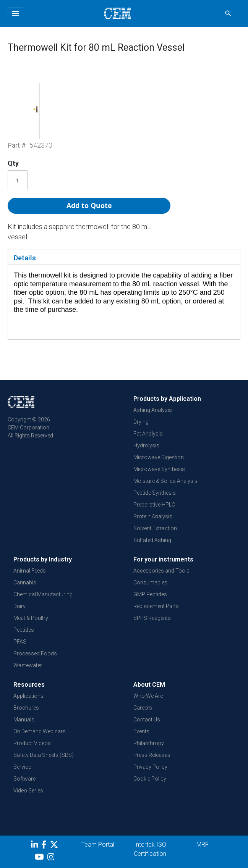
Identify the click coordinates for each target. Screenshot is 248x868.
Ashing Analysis (153, 410)
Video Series (28, 791)
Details (25, 258)
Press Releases (152, 755)
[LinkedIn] (35, 846)
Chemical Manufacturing (43, 594)
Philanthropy (149, 743)
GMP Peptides (150, 594)
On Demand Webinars (40, 731)
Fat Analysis (148, 434)
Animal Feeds (30, 571)
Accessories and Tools (161, 571)
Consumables (150, 582)
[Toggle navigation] (15, 14)
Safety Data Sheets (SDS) (44, 755)
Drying (141, 422)
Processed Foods (35, 653)
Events (141, 731)
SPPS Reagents (152, 618)
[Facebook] (46, 846)
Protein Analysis (153, 516)
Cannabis (25, 582)
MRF (203, 845)
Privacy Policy (150, 767)
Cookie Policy (150, 779)
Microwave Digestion (159, 457)
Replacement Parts (156, 606)
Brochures (26, 708)
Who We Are (148, 696)
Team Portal (98, 845)
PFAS (20, 642)
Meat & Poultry (31, 618)
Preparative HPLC (154, 505)
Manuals (24, 720)
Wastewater (28, 665)
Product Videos (32, 743)
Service (22, 767)
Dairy (19, 606)
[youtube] (40, 858)
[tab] (124, 257)
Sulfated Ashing (152, 540)
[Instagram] (52, 858)
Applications (28, 696)
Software (24, 779)
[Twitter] (55, 846)
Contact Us (147, 720)
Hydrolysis (146, 445)
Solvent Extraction (155, 528)
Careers (143, 708)
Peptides (24, 630)
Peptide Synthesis (155, 493)
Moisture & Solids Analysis (165, 481)
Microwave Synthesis (159, 469)
